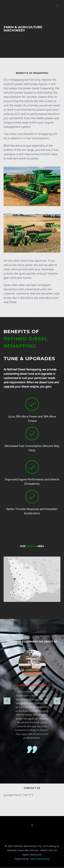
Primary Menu (57, 6)
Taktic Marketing (40, 859)
